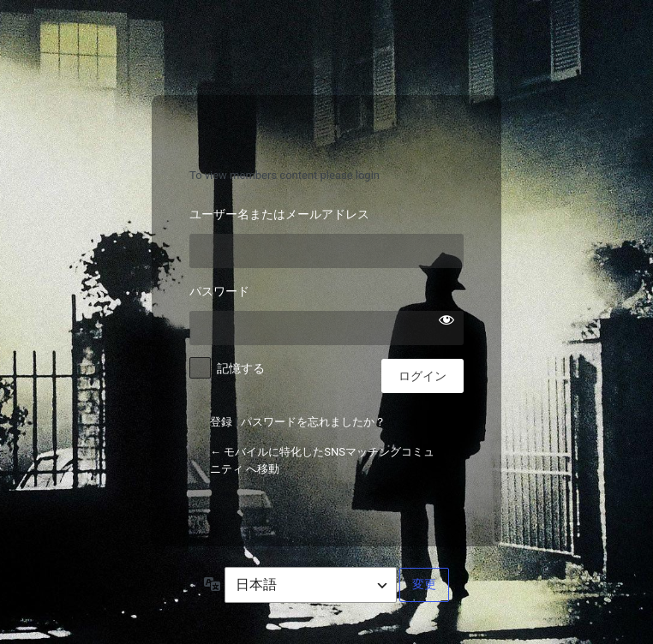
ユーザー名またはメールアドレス (279, 214)
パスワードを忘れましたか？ (313, 422)
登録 (221, 422)
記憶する (241, 368)
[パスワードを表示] (446, 319)
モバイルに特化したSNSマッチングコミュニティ (326, 136)
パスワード (219, 291)
